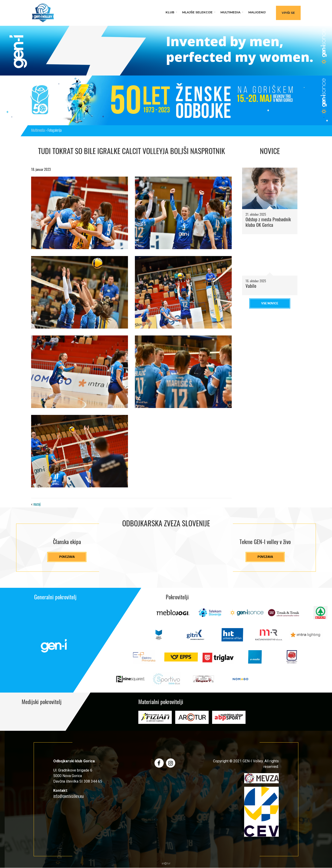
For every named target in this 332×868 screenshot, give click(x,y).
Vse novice (270, 303)
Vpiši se (288, 13)
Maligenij (257, 13)
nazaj (37, 505)
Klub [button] (170, 13)
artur (166, 864)
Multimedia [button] (230, 13)
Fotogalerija (55, 131)
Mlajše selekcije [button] (197, 13)
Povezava (67, 557)
